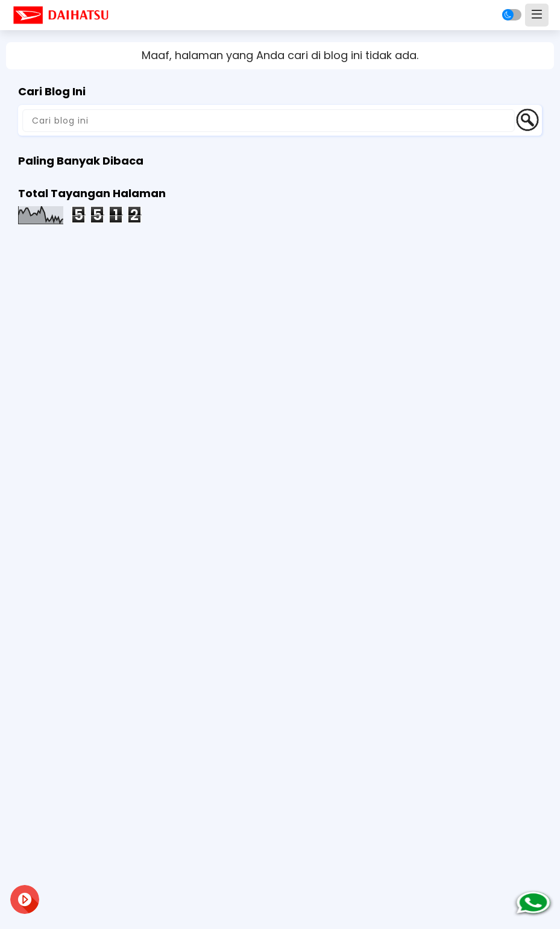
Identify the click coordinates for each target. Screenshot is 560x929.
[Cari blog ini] (269, 121)
